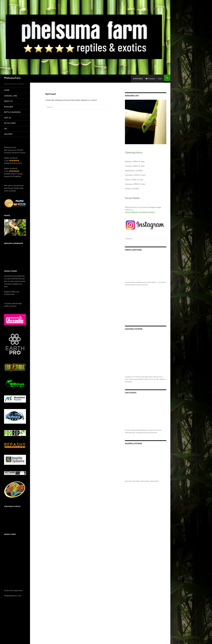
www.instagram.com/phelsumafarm (140, 212)
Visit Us (8, 118)
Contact (152, 79)
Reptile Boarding (12, 112)
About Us (8, 101)
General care (11, 96)
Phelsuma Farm (12, 78)
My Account (10, 123)
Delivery (8, 134)
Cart (160, 79)
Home (7, 90)
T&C (6, 129)
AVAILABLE (138, 79)
